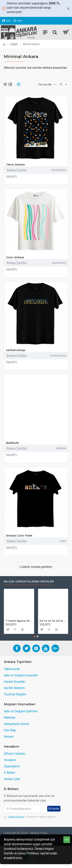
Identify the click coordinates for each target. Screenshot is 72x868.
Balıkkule (12, 443)
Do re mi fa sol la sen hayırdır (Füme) (53, 621)
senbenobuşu (16, 350)
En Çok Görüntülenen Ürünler (29, 582)
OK (67, 840)
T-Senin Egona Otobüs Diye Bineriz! (19, 621)
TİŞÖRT (14, 44)
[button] (35, 636)
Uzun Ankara (15, 257)
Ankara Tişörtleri (17, 170)
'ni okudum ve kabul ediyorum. (30, 817)
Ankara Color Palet (19, 536)
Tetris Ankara (15, 165)
